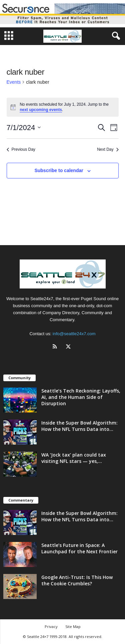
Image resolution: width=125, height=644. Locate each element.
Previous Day (21, 149)
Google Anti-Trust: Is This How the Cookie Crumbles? (77, 580)
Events (14, 82)
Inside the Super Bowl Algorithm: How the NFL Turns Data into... (79, 426)
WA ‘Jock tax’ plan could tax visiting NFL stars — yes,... (74, 458)
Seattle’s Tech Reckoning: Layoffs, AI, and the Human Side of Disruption (81, 397)
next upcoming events (41, 110)
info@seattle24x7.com (74, 334)
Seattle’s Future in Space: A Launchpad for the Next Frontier (79, 548)
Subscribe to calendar (59, 170)
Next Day (108, 149)
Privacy (51, 626)
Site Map (73, 626)
